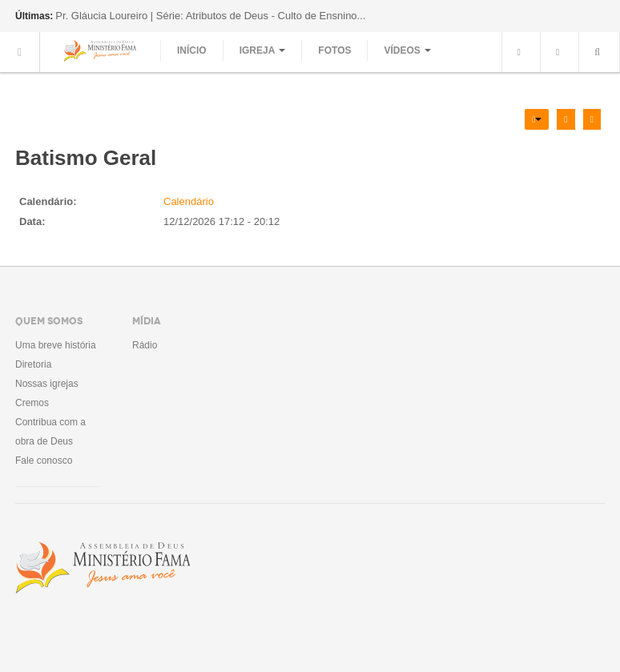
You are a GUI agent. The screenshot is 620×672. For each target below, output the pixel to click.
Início (192, 50)
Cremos (32, 403)
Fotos (334, 50)
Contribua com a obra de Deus (50, 432)
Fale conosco (44, 461)
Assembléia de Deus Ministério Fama (103, 568)
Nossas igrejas (47, 384)
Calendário (189, 201)
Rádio (145, 345)
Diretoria (33, 364)
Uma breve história (56, 345)
